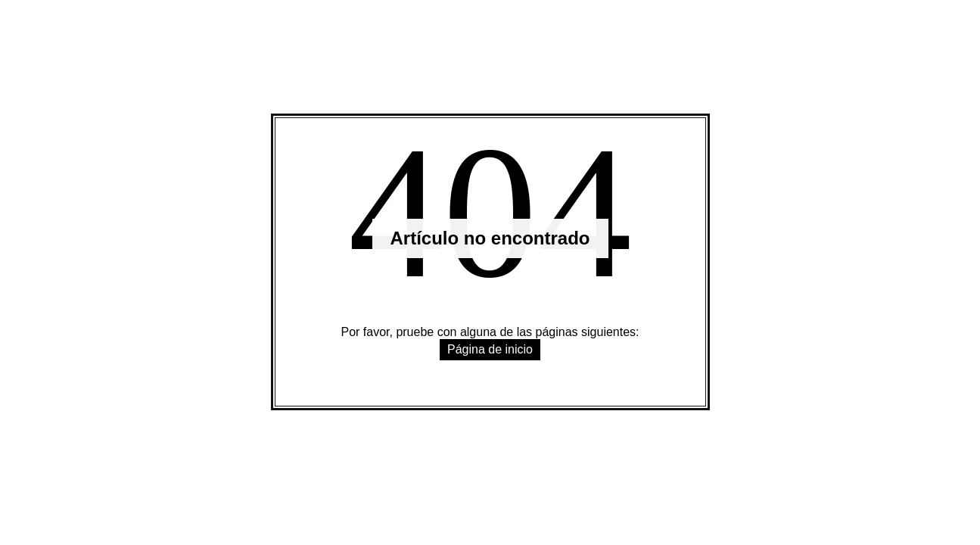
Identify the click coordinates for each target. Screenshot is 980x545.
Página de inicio (490, 349)
